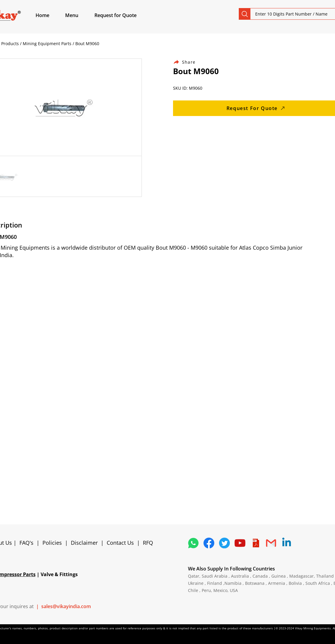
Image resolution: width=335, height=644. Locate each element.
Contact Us (120, 543)
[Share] (188, 62)
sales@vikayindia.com (66, 606)
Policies (52, 543)
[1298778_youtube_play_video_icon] (240, 543)
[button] (79, 15)
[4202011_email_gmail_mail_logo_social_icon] (271, 543)
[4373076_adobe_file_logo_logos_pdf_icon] (256, 543)
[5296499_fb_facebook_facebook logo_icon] (209, 543)
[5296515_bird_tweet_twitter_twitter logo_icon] (224, 543)
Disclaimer (86, 543)
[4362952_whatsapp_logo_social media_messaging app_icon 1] (193, 543)
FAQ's (26, 543)
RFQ (148, 543)
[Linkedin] (287, 543)
